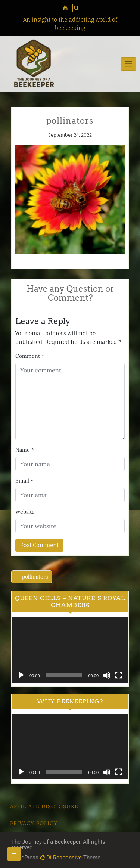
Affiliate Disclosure (44, 806)
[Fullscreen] (119, 675)
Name (25, 450)
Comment (30, 356)
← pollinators (32, 577)
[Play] (21, 675)
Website (25, 512)
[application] (70, 650)
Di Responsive (61, 858)
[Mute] (107, 675)
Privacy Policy (34, 823)
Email (24, 481)
